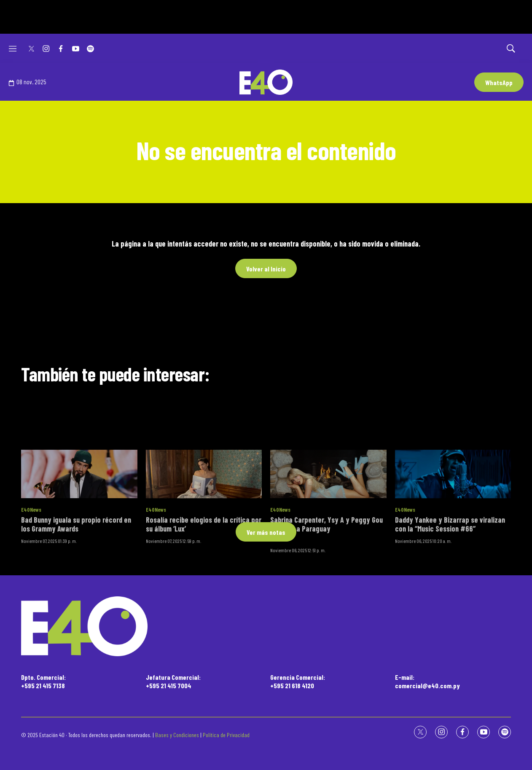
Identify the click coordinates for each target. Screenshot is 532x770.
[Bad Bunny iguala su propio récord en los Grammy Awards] (79, 512)
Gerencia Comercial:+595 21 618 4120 (298, 681)
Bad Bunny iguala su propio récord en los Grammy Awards (76, 562)
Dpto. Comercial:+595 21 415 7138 (43, 681)
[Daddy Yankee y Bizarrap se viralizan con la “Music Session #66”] (453, 512)
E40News (31, 548)
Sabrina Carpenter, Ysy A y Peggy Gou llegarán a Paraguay (326, 562)
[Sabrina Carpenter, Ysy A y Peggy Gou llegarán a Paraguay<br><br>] (328, 512)
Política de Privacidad (226, 735)
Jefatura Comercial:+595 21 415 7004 (173, 681)
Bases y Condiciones (177, 735)
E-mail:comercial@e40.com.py (427, 681)
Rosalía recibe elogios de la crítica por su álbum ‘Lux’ (204, 562)
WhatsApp (499, 82)
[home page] (266, 626)
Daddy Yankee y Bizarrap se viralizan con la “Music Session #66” (450, 562)
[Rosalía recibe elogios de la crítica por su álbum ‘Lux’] (204, 512)
